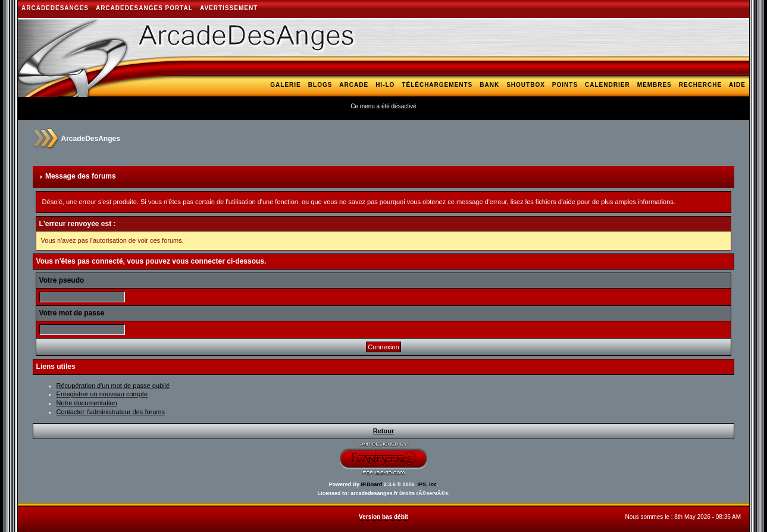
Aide (737, 85)
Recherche (700, 85)
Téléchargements (437, 85)
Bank (489, 85)
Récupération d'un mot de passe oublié (113, 386)
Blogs (320, 85)
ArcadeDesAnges (55, 8)
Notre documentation (87, 403)
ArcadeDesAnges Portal (144, 8)
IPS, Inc (428, 484)
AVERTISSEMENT (229, 8)
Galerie (285, 85)
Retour (384, 431)
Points (565, 85)
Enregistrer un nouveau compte (102, 394)
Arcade (354, 85)
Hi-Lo (385, 85)
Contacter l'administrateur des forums (111, 412)
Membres (655, 85)
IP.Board (371, 484)
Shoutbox (526, 85)
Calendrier (608, 85)
